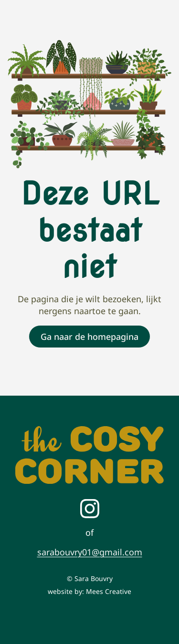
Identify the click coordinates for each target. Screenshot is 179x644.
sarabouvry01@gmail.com (90, 552)
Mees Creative (109, 591)
